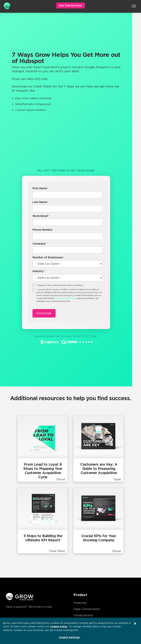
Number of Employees (48, 257)
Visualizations (83, 615)
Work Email (41, 216)
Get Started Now (71, 5)
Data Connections (87, 609)
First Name (40, 188)
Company (39, 244)
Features (80, 603)
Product (80, 595)
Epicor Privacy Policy (65, 298)
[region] (70, 631)
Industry (39, 271)
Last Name (40, 202)
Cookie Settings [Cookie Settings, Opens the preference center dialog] (69, 637)
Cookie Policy (59, 626)
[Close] (135, 623)
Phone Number (43, 230)
